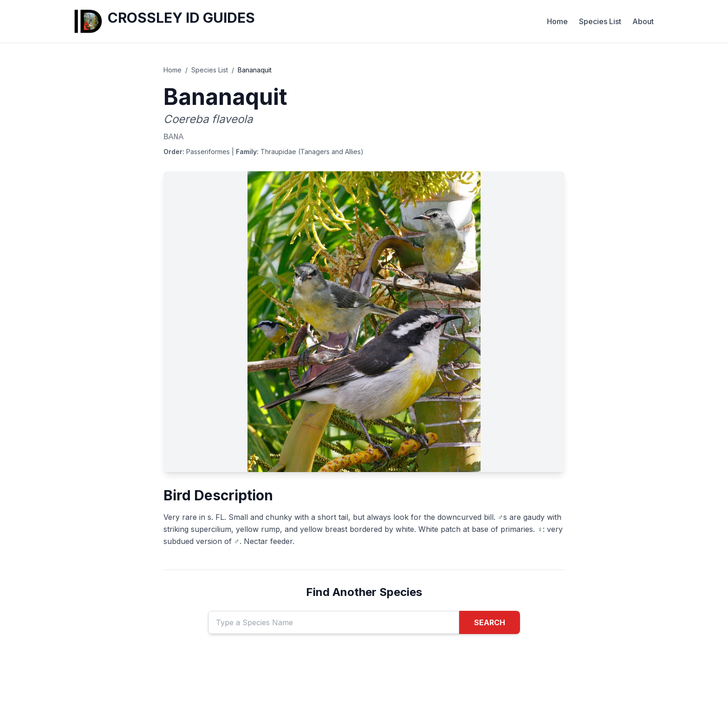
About (643, 21)
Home (557, 21)
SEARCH (490, 622)
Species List (600, 21)
